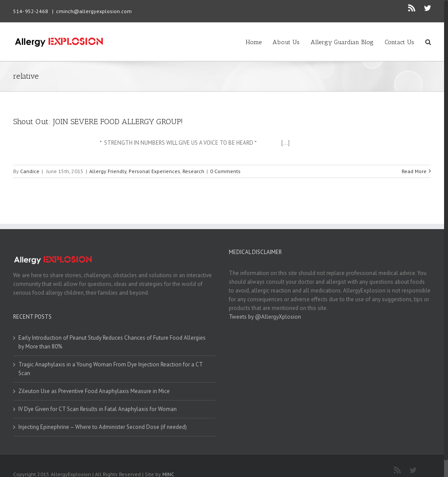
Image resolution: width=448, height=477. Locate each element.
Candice (30, 171)
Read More (414, 171)
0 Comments (225, 171)
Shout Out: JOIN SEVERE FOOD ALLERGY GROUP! (98, 122)
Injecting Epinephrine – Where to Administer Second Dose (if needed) (103, 427)
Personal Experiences (154, 171)
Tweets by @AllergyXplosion (265, 317)
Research (193, 171)
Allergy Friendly (108, 171)
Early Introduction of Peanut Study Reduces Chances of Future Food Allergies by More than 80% (112, 342)
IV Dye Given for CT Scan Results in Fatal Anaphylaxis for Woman (98, 409)
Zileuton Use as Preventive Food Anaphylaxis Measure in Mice (94, 391)
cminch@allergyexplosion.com (94, 11)
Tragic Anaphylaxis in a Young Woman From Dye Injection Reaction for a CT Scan (110, 369)
